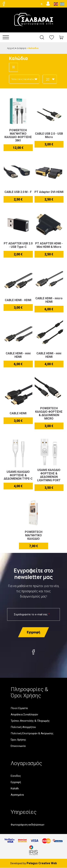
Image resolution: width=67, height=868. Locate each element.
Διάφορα (21, 48)
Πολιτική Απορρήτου (23, 727)
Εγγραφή (16, 782)
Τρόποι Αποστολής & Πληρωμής (30, 721)
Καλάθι (15, 788)
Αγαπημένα (17, 795)
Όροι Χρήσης (18, 740)
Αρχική (11, 48)
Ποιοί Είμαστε (19, 708)
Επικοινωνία (18, 746)
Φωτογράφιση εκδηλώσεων (28, 825)
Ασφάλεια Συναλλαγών (24, 714)
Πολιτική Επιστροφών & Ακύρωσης (32, 733)
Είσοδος (16, 776)
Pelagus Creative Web (42, 863)
